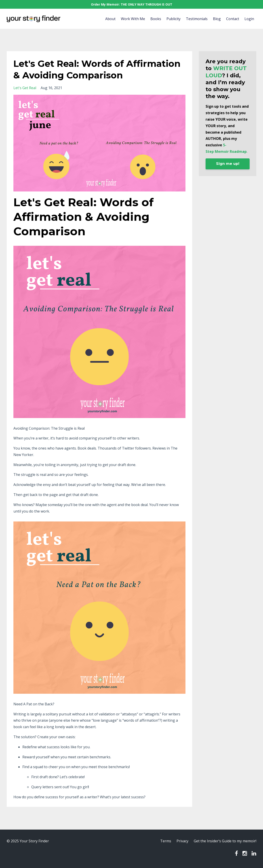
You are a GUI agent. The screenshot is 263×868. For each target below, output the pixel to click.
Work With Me (133, 19)
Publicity (174, 19)
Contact (233, 19)
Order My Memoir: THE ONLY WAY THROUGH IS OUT (132, 4)
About (110, 19)
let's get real (25, 88)
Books (156, 19)
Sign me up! (228, 164)
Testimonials (197, 19)
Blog (217, 19)
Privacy (182, 841)
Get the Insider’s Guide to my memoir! (225, 841)
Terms (166, 841)
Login (249, 19)
